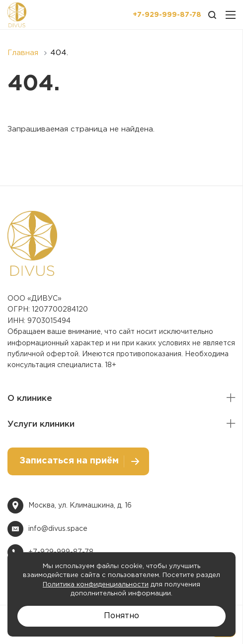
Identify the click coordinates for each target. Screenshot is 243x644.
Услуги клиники (41, 424)
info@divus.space (58, 529)
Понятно (121, 616)
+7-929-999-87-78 (167, 15)
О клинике (30, 399)
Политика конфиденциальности (96, 585)
